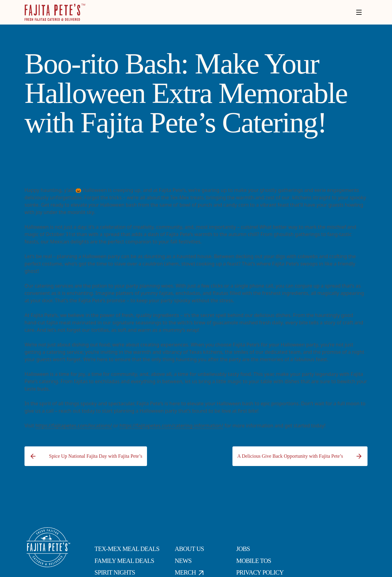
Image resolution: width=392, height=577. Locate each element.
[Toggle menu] (359, 12)
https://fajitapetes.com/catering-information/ (171, 426)
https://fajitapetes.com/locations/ (73, 426)
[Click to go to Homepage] (55, 12)
